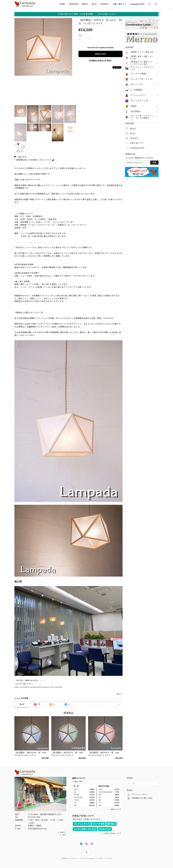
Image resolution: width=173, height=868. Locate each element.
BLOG (94, 4)
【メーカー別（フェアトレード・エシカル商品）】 (142, 117)
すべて (22, 704)
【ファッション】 (138, 95)
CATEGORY (74, 4)
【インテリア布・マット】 (142, 79)
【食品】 (134, 106)
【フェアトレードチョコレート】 (142, 68)
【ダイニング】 (137, 85)
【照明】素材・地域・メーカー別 (142, 58)
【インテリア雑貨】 (139, 74)
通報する (119, 694)
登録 (154, 162)
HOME (62, 4)
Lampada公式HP (137, 4)
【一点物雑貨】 (137, 90)
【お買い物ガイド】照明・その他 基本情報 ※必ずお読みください (87, 14)
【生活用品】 (136, 111)
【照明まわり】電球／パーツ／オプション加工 (142, 63)
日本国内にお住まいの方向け (100, 60)
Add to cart (100, 54)
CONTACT (105, 4)
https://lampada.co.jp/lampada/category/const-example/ (39, 687)
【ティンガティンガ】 (139, 101)
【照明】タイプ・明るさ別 (142, 52)
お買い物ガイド (119, 4)
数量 (80, 36)
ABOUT (85, 4)
